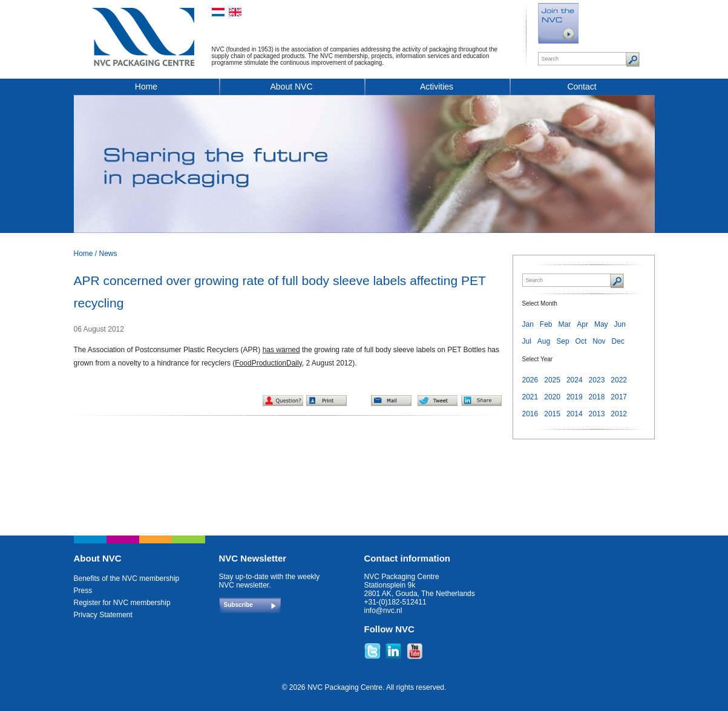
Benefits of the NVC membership (127, 578)
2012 (619, 414)
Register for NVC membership (122, 603)
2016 (530, 414)
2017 (619, 397)
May (601, 324)
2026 (530, 380)
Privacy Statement (103, 615)
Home (146, 87)
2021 (530, 397)
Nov (599, 341)
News (108, 254)
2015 (552, 414)
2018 (597, 397)
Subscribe (238, 605)
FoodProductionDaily (268, 363)
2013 (597, 414)
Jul (527, 341)
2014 (575, 414)
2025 (552, 380)
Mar (565, 324)
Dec (618, 341)
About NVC (291, 87)
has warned (281, 350)
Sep (562, 341)
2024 (575, 380)
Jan (528, 324)
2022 (619, 380)
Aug (544, 341)
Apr (582, 324)
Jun (620, 324)
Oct (581, 341)
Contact (582, 87)
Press (83, 591)
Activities (437, 87)
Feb (546, 324)
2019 (575, 397)
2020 (552, 397)
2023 (597, 380)
